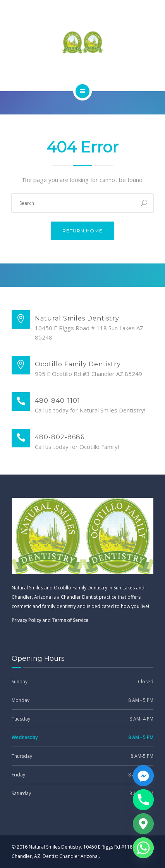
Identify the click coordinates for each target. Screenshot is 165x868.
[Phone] (143, 800)
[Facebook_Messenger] (143, 776)
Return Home (82, 231)
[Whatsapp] (143, 848)
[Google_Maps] (143, 824)
